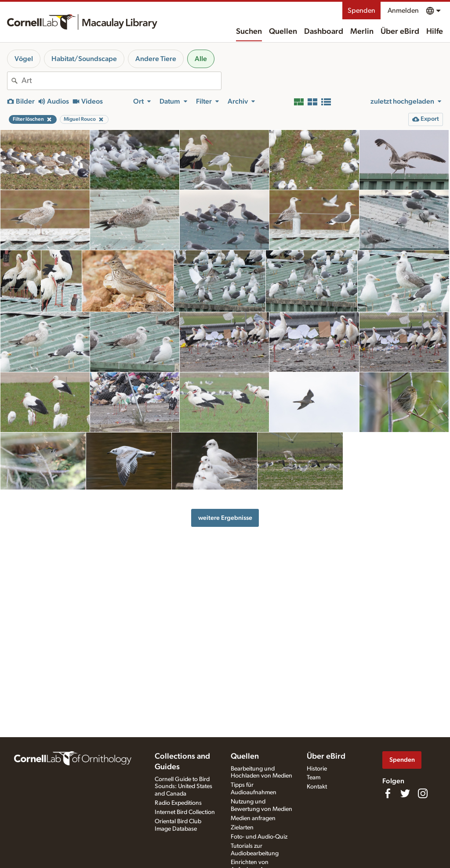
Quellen (283, 32)
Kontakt (317, 787)
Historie (317, 769)
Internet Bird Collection (185, 812)
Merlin (362, 32)
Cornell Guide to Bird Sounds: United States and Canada (183, 787)
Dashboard (324, 32)
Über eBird (400, 32)
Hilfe (435, 32)
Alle (201, 59)
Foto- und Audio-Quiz (259, 837)
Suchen (249, 32)
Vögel (24, 59)
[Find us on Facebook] (388, 793)
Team (314, 778)
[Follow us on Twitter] (405, 793)
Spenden (361, 11)
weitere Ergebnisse (225, 518)
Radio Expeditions (178, 803)
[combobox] (121, 81)
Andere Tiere (156, 59)
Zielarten (242, 828)
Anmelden (403, 11)
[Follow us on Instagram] (423, 793)
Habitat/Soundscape (84, 59)
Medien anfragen (253, 818)
